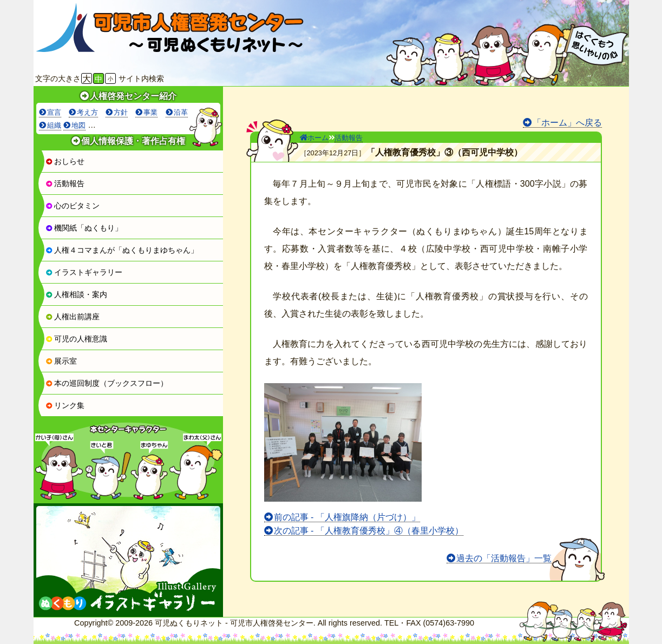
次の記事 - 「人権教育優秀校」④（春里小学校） (369, 531)
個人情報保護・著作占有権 (133, 141)
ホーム (314, 138)
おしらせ (65, 161)
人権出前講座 (73, 317)
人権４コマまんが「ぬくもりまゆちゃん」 (122, 250)
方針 (121, 112)
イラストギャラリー (84, 272)
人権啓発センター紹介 (133, 96)
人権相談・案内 (76, 294)
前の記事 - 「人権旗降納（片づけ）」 (347, 517)
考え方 (87, 112)
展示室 (61, 361)
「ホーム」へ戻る (567, 123)
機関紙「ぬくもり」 (84, 228)
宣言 (54, 112)
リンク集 (65, 405)
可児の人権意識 (76, 339)
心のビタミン (73, 206)
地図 (78, 125)
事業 (150, 112)
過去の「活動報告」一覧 (504, 558)
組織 (54, 125)
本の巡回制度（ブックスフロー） (107, 383)
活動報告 (65, 183)
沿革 (181, 112)
